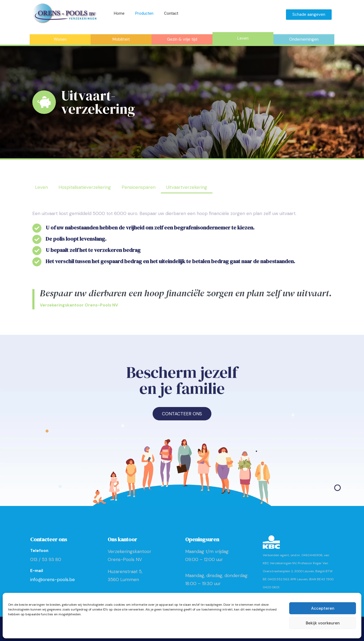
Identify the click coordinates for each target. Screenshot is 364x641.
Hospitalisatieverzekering (85, 187)
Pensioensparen (139, 187)
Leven (41, 187)
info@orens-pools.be (53, 579)
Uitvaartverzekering (187, 187)
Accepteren (323, 608)
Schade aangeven (309, 14)
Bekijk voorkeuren (323, 623)
